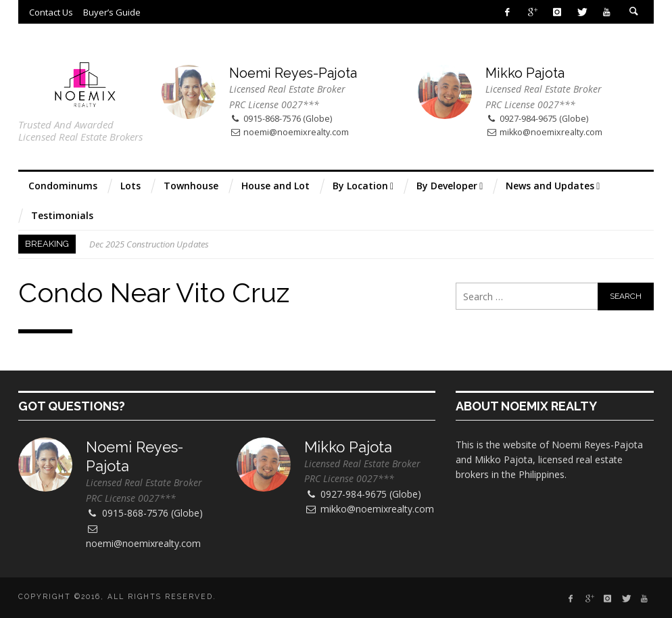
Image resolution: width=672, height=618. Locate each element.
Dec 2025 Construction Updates (149, 244)
